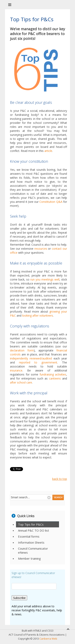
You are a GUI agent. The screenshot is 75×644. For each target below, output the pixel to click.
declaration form (22, 350)
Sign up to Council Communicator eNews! (33, 575)
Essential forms (29, 536)
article (48, 151)
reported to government (38, 362)
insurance (16, 370)
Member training (29, 558)
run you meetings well (45, 279)
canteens (55, 378)
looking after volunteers (38, 315)
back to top (60, 479)
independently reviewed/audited (32, 358)
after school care (21, 382)
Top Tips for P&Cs (31, 524)
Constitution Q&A (51, 202)
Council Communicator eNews (33, 550)
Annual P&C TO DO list (33, 530)
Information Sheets (31, 542)
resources (41, 249)
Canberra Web (48, 639)
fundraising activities (53, 374)
